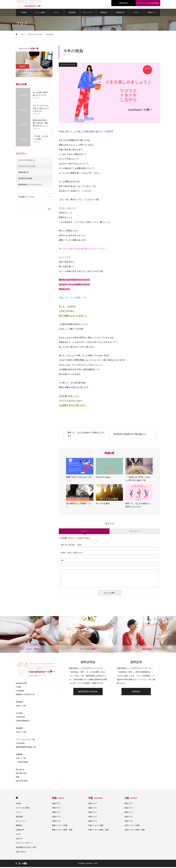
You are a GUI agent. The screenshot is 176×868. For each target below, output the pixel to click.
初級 (58, 799)
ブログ (136, 13)
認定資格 (72, 13)
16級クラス (92, 822)
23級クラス (56, 813)
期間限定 (22, 67)
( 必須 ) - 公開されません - (72, 554)
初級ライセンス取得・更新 (62, 831)
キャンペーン (88, 13)
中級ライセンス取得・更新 (98, 831)
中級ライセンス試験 (96, 826)
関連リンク (152, 13)
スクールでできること (27, 161)
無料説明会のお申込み (88, 692)
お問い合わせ (21, 853)
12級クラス (129, 818)
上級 (131, 799)
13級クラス (129, 813)
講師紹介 (104, 13)
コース (56, 13)
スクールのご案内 (23, 809)
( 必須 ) (71, 546)
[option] (34, 65)
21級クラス (56, 822)
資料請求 (136, 692)
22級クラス (56, 818)
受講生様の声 (23, 173)
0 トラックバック (135, 532)
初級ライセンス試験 (60, 826)
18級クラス (92, 813)
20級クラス (92, 804)
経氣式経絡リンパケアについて (30, 185)
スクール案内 (40, 13)
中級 (95, 799)
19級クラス (92, 809)
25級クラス (56, 804)
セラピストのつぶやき (68, 66)
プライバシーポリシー (24, 844)
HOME (24, 13)
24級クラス (56, 809)
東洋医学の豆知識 (25, 179)
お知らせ (19, 839)
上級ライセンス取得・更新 (134, 831)
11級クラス (129, 822)
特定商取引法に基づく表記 (26, 848)
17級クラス (92, 818)
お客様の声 (120, 13)
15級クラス (129, 804)
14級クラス (129, 809)
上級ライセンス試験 (132, 826)
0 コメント (84, 532)
